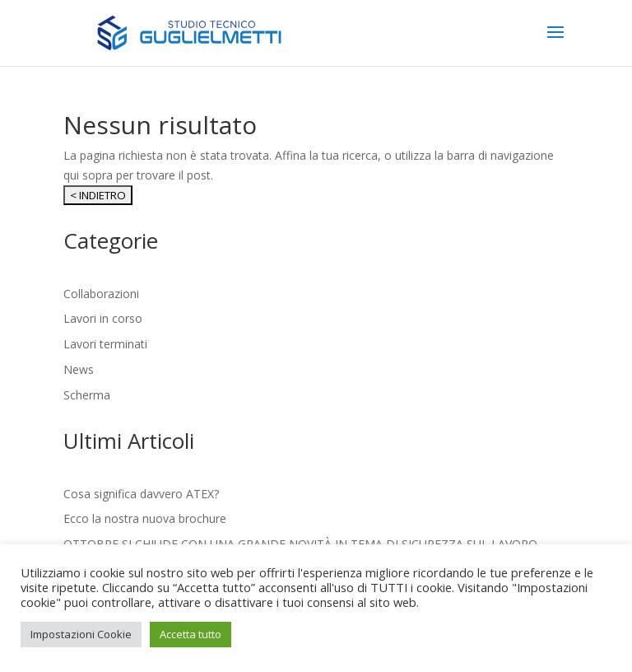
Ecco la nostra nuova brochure (145, 518)
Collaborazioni (101, 294)
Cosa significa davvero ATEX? (141, 494)
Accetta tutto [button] (191, 634)
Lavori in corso (103, 318)
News (79, 369)
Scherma (87, 395)
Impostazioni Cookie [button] (81, 634)
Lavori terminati (105, 344)
